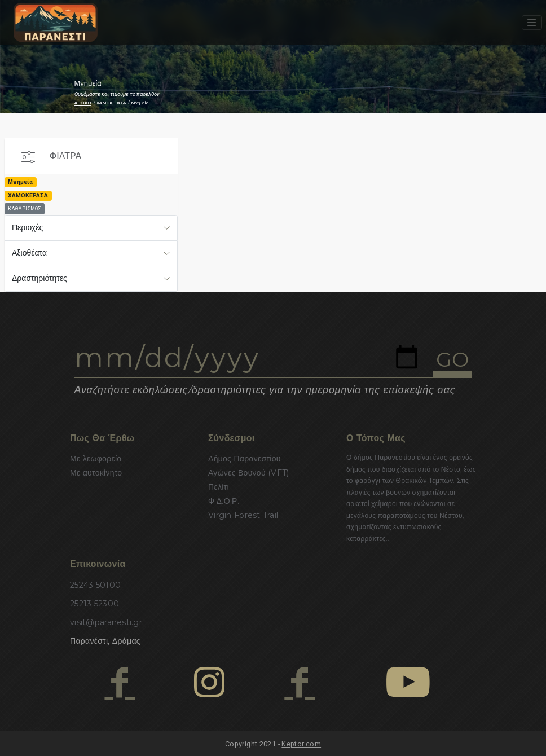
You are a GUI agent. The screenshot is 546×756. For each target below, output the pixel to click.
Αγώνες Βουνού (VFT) (249, 473)
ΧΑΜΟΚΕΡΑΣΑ (111, 103)
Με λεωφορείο (96, 459)
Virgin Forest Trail (243, 515)
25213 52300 (94, 604)
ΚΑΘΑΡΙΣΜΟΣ (25, 209)
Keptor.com (301, 744)
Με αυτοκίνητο (96, 473)
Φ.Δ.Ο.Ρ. (224, 501)
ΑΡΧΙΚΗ (83, 103)
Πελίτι (219, 487)
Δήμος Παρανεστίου (245, 459)
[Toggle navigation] (532, 23)
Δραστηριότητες (39, 278)
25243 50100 (95, 585)
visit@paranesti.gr (106, 622)
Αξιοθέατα (29, 253)
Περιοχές (27, 227)
